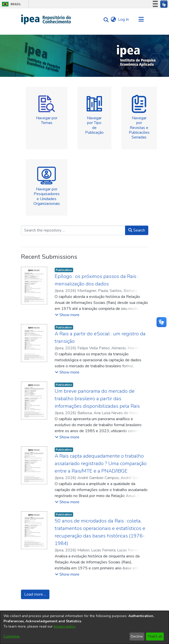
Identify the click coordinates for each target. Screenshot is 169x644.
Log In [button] (124, 19)
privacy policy (64, 626)
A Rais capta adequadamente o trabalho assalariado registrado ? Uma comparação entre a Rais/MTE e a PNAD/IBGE (101, 463)
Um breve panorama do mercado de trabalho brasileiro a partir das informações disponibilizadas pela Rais (97, 399)
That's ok (155, 636)
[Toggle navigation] (141, 19)
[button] (67, 315)
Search (137, 230)
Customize (12, 636)
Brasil (11, 4)
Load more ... (35, 594)
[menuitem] (113, 19)
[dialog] (84, 627)
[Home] (46, 19)
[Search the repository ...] (73, 230)
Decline (137, 636)
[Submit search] (105, 20)
